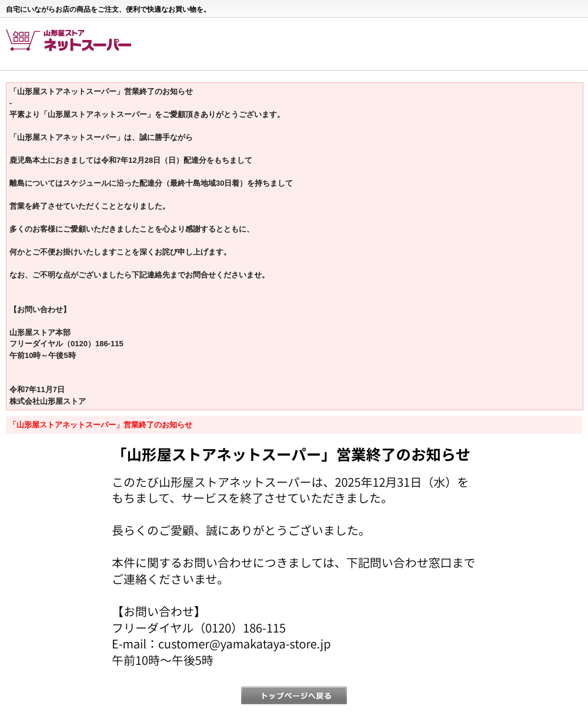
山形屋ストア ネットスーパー (75, 45)
